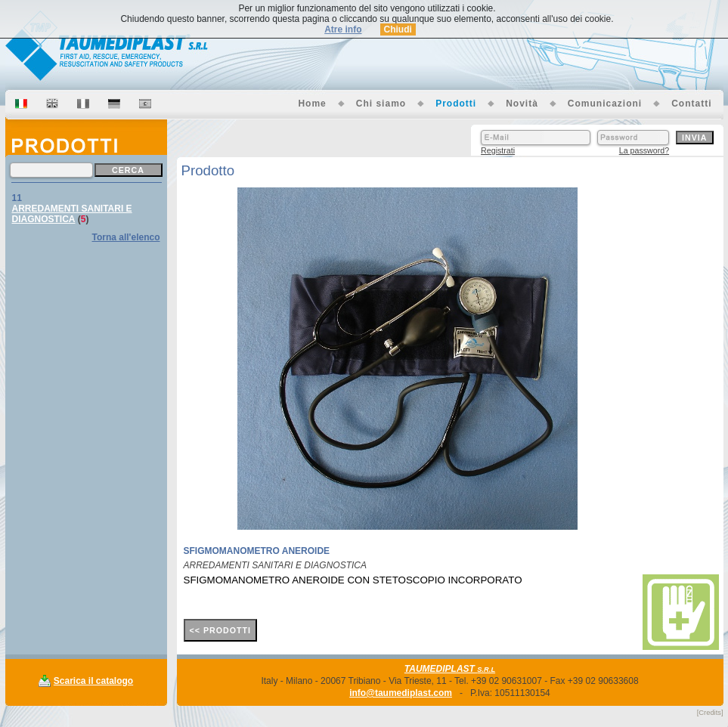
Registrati (498, 150)
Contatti (691, 104)
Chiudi (398, 29)
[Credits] (710, 713)
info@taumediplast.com (401, 693)
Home (312, 104)
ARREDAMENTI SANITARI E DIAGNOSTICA (72, 214)
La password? (644, 150)
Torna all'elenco (126, 237)
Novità (522, 104)
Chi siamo (381, 104)
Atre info (343, 29)
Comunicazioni (605, 104)
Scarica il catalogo (93, 681)
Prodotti (456, 104)
